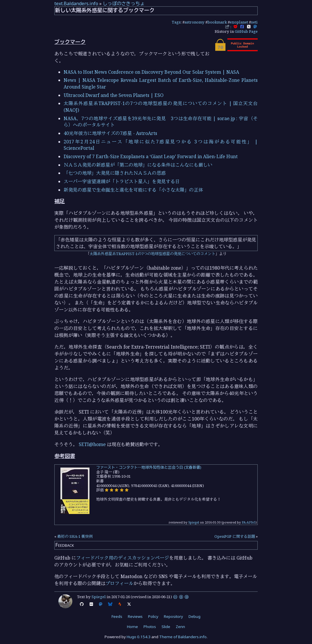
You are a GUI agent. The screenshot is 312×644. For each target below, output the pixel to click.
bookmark (217, 22)
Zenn (180, 627)
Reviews (135, 616)
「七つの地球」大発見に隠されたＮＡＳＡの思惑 (115, 173)
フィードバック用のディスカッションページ (123, 558)
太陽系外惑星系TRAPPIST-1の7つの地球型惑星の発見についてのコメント (152, 254)
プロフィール (119, 583)
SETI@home (92, 444)
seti (254, 22)
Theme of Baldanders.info (183, 637)
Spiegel (194, 522)
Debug (194, 616)
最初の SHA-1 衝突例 (75, 536)
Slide (166, 627)
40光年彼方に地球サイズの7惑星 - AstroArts (110, 133)
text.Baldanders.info (76, 3)
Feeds (117, 616)
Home (132, 627)
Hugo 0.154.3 (139, 637)
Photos (150, 627)
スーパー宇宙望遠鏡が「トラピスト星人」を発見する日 (122, 181)
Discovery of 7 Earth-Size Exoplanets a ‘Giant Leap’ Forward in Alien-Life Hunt (151, 156)
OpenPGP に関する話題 (235, 536)
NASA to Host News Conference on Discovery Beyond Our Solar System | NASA (151, 72)
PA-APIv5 (249, 522)
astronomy (194, 22)
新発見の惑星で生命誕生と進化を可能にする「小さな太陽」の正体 (133, 190)
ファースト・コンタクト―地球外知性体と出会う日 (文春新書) (149, 467)
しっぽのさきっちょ (124, 3)
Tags (176, 22)
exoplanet (239, 22)
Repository (173, 616)
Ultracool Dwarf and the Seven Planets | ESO (114, 95)
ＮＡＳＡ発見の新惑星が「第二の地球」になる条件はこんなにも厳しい (138, 165)
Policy (153, 616)
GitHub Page (246, 31)
